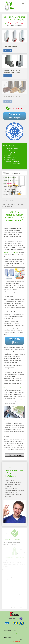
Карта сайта (8, 637)
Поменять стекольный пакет (11, 252)
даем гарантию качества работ (12, 180)
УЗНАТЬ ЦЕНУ (14, 341)
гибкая (10, 183)
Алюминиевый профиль (10, 630)
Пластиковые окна (7, 627)
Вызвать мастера (15, 116)
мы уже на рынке (10, 177)
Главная (4, 201)
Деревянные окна (8, 634)
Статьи (12, 201)
